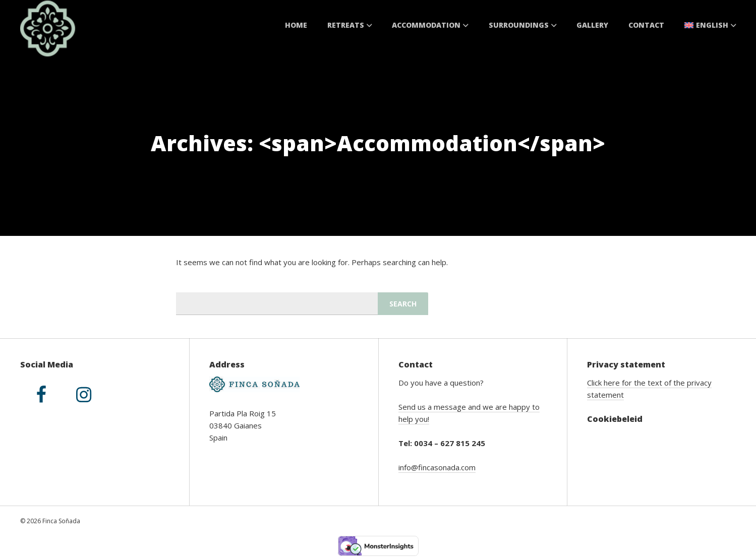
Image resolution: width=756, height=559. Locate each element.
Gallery (592, 25)
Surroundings (523, 25)
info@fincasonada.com (437, 467)
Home (296, 25)
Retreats (350, 25)
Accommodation (430, 25)
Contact (646, 25)
